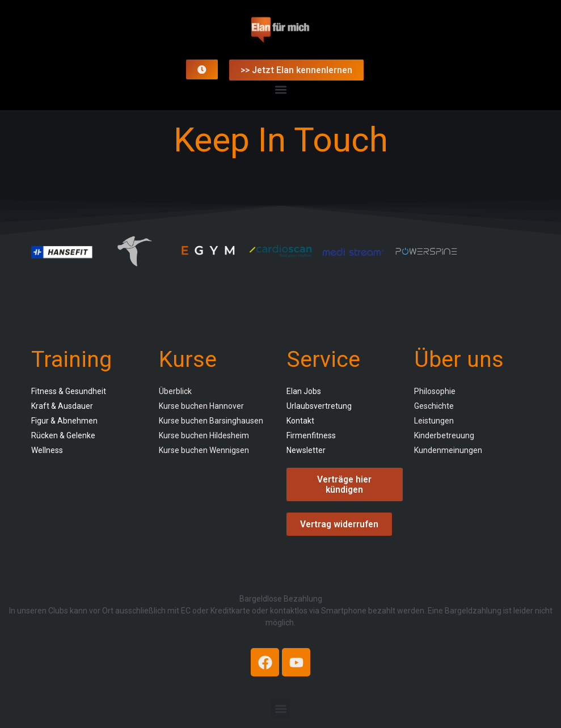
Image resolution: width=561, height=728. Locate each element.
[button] (280, 89)
